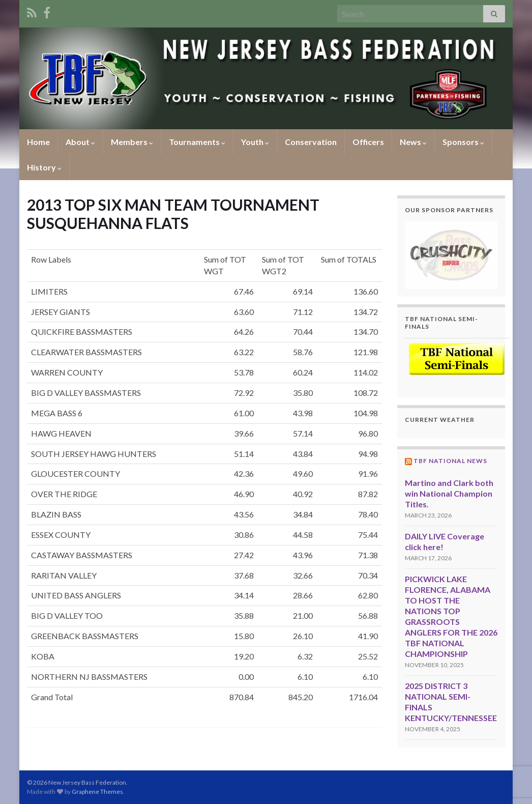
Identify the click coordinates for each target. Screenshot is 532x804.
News (413, 142)
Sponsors (463, 142)
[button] (451, 255)
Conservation (311, 142)
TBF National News (450, 461)
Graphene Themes (97, 792)
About (80, 142)
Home (38, 142)
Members (132, 142)
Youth (255, 142)
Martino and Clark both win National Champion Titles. (449, 493)
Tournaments (197, 142)
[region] (451, 255)
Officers (368, 142)
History (44, 167)
